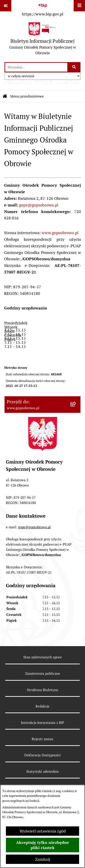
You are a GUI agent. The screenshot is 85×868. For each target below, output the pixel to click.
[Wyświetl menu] (79, 6)
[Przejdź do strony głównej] (42, 40)
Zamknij (43, 859)
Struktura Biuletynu (43, 690)
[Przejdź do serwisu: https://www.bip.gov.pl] (42, 9)
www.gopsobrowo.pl (60, 233)
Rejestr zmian (42, 739)
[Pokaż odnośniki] (6, 6)
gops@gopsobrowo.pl (39, 205)
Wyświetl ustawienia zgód (43, 831)
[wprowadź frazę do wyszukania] (36, 67)
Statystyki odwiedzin (42, 771)
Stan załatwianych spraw (43, 657)
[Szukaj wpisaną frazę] (74, 67)
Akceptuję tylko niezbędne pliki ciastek (43, 845)
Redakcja (42, 706)
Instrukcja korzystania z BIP (42, 723)
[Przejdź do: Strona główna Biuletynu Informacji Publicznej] (5, 96)
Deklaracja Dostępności (42, 755)
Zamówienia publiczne (43, 674)
